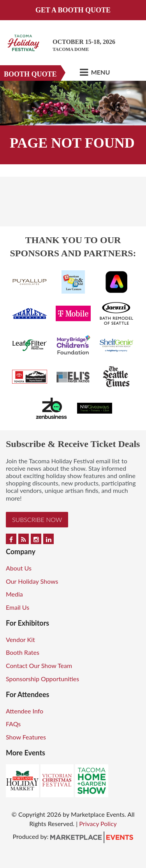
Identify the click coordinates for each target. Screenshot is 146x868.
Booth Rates (23, 652)
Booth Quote (30, 74)
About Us (19, 568)
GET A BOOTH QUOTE (73, 10)
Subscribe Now (37, 519)
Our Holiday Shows (32, 581)
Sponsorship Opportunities (42, 679)
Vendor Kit (20, 639)
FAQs (13, 724)
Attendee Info (25, 711)
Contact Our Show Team (39, 665)
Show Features (26, 737)
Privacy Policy (98, 824)
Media (14, 594)
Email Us (18, 607)
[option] (73, 123)
